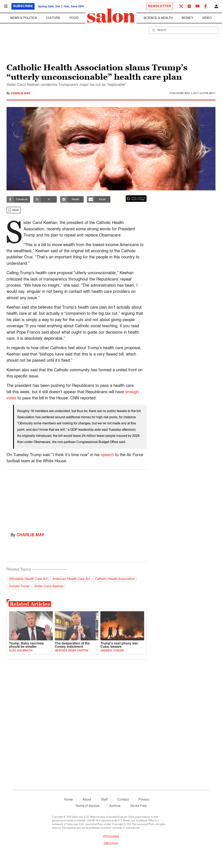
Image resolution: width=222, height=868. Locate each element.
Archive (115, 806)
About (87, 800)
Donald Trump (19, 586)
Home (68, 800)
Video (207, 18)
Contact (123, 800)
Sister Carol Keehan (49, 586)
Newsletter (160, 6)
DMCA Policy (111, 843)
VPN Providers (111, 836)
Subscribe (23, 6)
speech (107, 455)
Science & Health (158, 18)
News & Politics (24, 18)
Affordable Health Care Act (28, 579)
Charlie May (20, 93)
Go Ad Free (138, 806)
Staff (104, 800)
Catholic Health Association (115, 579)
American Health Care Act (71, 579)
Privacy (144, 800)
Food (74, 18)
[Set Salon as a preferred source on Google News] (136, 199)
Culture (53, 18)
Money (187, 18)
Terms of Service (87, 806)
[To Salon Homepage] (111, 16)
